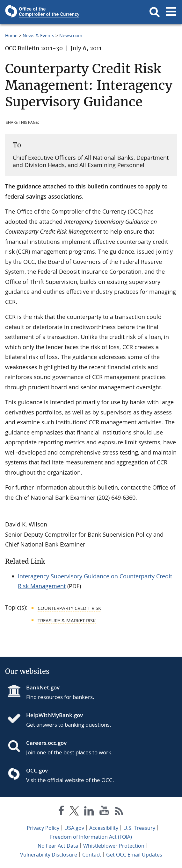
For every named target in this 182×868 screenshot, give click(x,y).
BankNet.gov (43, 687)
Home (11, 35)
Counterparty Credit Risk (69, 608)
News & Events (38, 35)
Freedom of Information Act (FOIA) (91, 837)
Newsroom (71, 35)
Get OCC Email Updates (134, 855)
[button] (155, 12)
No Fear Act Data (58, 846)
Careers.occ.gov (46, 743)
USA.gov (74, 828)
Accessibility (104, 828)
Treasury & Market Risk (67, 620)
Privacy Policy (43, 828)
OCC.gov (37, 770)
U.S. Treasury (139, 828)
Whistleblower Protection (114, 846)
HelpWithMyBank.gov (55, 715)
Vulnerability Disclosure (49, 855)
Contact (92, 855)
